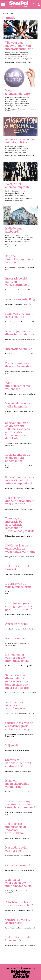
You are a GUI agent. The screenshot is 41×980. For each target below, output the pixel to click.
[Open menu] (3, 4)
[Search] (34, 4)
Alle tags (7, 14)
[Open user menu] (39, 4)
